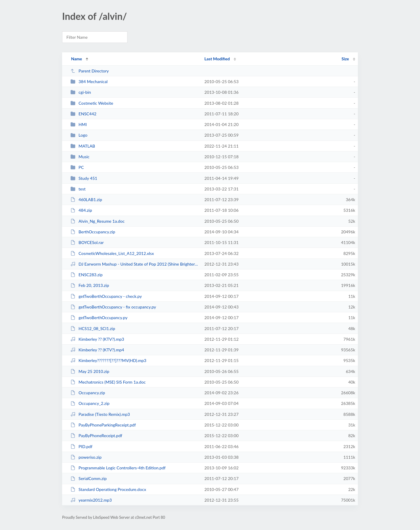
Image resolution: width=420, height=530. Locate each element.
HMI (79, 124)
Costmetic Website (92, 103)
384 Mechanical (89, 81)
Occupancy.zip (88, 393)
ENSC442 (83, 114)
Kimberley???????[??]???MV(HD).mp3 (108, 360)
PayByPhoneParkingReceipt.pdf (103, 425)
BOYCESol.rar (87, 242)
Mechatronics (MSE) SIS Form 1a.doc (108, 382)
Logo (79, 135)
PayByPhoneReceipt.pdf (96, 436)
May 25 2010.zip (90, 371)
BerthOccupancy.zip (93, 232)
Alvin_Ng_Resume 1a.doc (97, 221)
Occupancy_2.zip (90, 403)
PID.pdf (81, 446)
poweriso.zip (86, 457)
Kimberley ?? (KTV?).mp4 (97, 350)
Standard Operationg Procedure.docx (108, 489)
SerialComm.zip (89, 478)
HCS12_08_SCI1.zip (93, 328)
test (78, 189)
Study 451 (84, 178)
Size (345, 59)
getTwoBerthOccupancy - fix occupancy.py (113, 307)
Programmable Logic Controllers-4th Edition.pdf (118, 468)
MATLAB (83, 146)
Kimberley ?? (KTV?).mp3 (97, 339)
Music (80, 157)
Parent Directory (90, 71)
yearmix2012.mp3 (91, 500)
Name (76, 59)
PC (77, 167)
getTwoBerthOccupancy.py (99, 317)
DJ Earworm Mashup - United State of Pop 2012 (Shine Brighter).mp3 (135, 264)
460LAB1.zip (86, 199)
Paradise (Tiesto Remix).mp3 (100, 414)
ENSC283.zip (87, 275)
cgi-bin (81, 92)
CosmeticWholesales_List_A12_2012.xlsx (112, 253)
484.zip (81, 210)
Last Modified (217, 59)
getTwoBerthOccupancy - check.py (106, 296)
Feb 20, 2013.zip (90, 285)
